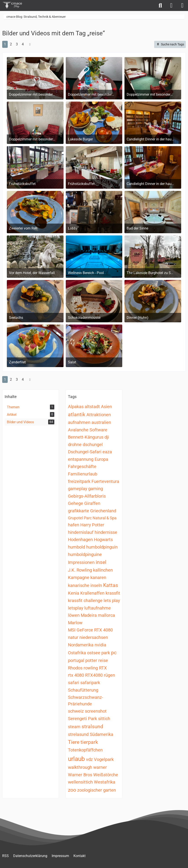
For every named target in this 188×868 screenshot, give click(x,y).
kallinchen (103, 570)
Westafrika (105, 782)
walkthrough (80, 767)
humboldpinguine (85, 554)
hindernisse (106, 532)
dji (107, 437)
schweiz (76, 711)
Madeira (89, 615)
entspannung (81, 459)
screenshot (96, 711)
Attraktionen (99, 415)
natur (73, 637)
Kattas (111, 585)
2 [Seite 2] (11, 44)
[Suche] (160, 5)
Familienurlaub (83, 474)
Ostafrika (77, 653)
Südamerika (101, 734)
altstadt (92, 407)
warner (100, 767)
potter (91, 660)
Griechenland (103, 511)
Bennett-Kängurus (86, 437)
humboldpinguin (102, 547)
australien (101, 422)
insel (101, 562)
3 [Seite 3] (17, 44)
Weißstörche (106, 775)
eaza (107, 452)
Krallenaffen (92, 593)
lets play (112, 601)
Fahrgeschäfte (82, 466)
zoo (72, 790)
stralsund (92, 727)
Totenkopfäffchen (85, 750)
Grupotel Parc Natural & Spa (92, 518)
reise (103, 660)
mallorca (106, 615)
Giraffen (92, 503)
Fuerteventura (105, 481)
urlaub (76, 759)
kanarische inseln (85, 585)
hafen (74, 525)
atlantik (77, 415)
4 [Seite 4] (23, 44)
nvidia (100, 645)
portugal (76, 660)
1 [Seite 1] (5, 44)
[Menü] (182, 5)
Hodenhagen (80, 540)
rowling (91, 668)
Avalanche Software (88, 430)
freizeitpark (79, 481)
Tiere (74, 742)
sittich (104, 719)
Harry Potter (92, 525)
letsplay (76, 608)
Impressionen (81, 562)
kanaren (98, 577)
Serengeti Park (82, 719)
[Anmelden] (171, 5)
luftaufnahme (98, 608)
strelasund (78, 734)
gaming (96, 489)
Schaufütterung (83, 690)
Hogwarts (103, 540)
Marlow (75, 623)
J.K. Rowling (80, 570)
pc (114, 653)
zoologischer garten (97, 790)
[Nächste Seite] (30, 44)
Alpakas (76, 407)
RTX (103, 668)
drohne (75, 445)
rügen (109, 675)
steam (74, 727)
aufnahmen (79, 422)
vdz (89, 759)
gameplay (78, 489)
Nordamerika (81, 645)
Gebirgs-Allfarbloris (87, 496)
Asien (106, 407)
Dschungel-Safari (85, 452)
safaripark (90, 683)
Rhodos (75, 668)
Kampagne (79, 577)
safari (74, 683)
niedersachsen (94, 637)
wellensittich (80, 782)
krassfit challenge (85, 601)
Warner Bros (80, 775)
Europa (101, 459)
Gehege (76, 503)
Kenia (74, 593)
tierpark (89, 742)
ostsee (94, 653)
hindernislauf (81, 532)
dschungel (93, 445)
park (106, 653)
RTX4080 (94, 675)
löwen (74, 615)
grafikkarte (78, 511)
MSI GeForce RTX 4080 (90, 630)
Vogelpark (104, 759)
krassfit (113, 593)
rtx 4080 (76, 675)
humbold (77, 547)
